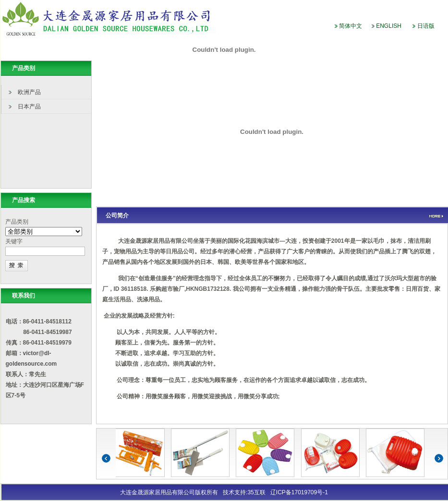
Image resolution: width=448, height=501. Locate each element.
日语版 (426, 26)
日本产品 (29, 107)
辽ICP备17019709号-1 (299, 492)
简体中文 (351, 26)
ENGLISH (389, 26)
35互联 (256, 492)
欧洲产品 (29, 92)
